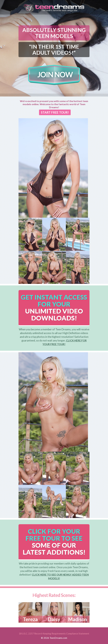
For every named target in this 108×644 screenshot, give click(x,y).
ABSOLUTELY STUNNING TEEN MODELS (54, 33)
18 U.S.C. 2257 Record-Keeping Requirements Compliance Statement (54, 634)
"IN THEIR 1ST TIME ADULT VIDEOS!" (54, 49)
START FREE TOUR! (55, 112)
